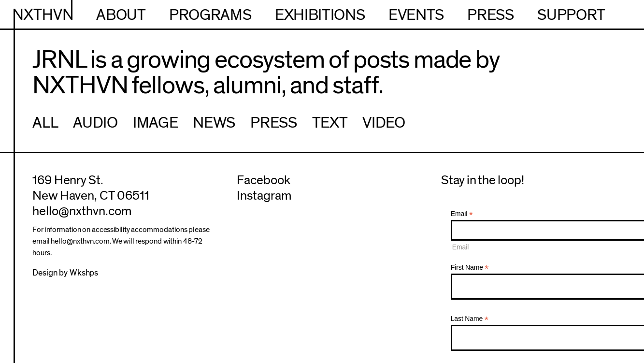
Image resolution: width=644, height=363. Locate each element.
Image (155, 123)
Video (384, 123)
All (45, 123)
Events (416, 15)
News (214, 123)
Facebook (264, 180)
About (121, 15)
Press (490, 15)
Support (571, 15)
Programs (210, 15)
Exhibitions (320, 15)
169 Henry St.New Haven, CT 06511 (91, 188)
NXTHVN (43, 15)
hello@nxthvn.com (82, 211)
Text (330, 123)
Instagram (264, 196)
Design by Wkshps (65, 273)
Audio (95, 123)
